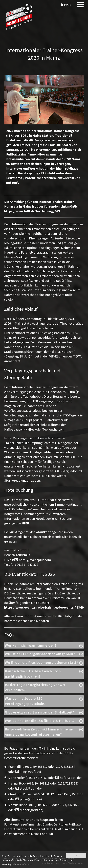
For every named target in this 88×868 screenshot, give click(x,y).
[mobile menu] (80, 6)
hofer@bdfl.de (70, 778)
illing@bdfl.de (30, 772)
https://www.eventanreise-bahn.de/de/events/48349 (44, 607)
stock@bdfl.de (30, 788)
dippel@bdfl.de (31, 810)
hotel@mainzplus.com (35, 560)
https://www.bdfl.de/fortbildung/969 (32, 211)
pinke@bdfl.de (30, 799)
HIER (25, 523)
